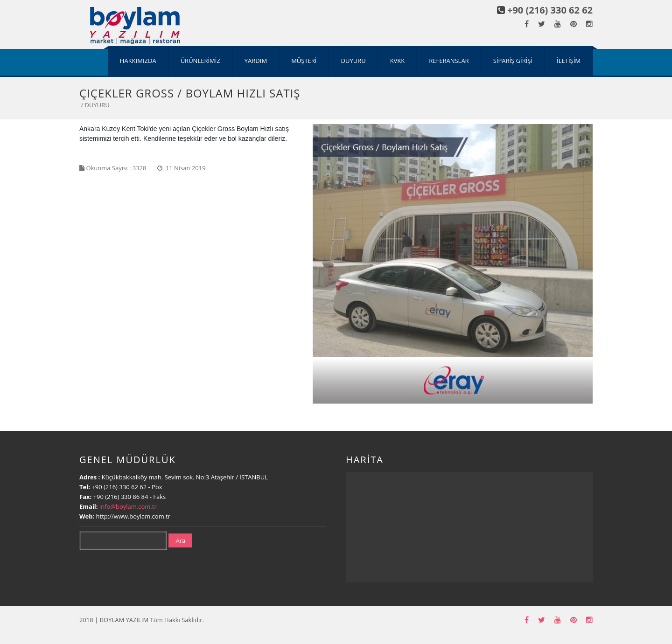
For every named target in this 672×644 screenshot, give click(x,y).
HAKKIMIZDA (138, 61)
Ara (180, 540)
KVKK (398, 61)
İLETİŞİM (569, 61)
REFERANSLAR (449, 61)
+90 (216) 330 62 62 (550, 10)
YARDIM (256, 61)
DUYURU (353, 61)
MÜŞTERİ (304, 61)
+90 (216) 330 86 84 (122, 497)
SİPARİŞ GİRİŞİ (513, 61)
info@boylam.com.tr (128, 506)
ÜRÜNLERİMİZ (200, 61)
